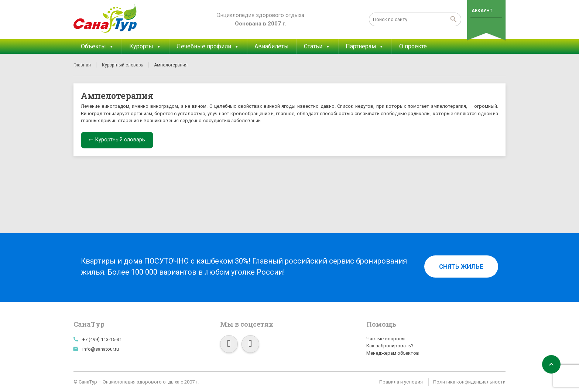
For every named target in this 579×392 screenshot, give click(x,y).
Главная (82, 65)
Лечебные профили (208, 47)
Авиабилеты (272, 46)
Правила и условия (401, 382)
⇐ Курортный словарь (117, 140)
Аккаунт (482, 11)
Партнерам (365, 47)
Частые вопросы (386, 339)
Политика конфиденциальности (469, 382)
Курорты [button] (145, 47)
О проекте (413, 46)
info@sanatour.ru (101, 349)
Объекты (97, 47)
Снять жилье (461, 267)
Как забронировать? (390, 346)
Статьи (317, 47)
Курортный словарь (122, 65)
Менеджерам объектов (393, 353)
